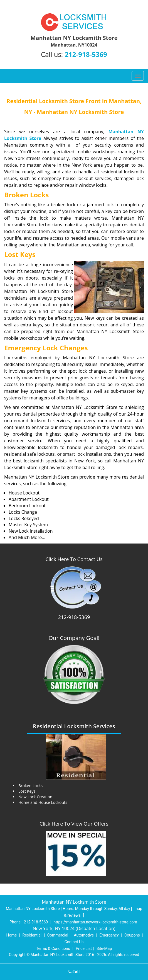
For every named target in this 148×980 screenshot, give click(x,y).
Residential (32, 935)
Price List (84, 949)
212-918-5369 (86, 54)
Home (11, 935)
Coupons (132, 935)
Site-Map (104, 949)
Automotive (84, 935)
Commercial (58, 935)
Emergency (109, 935)
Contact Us (74, 942)
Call (74, 972)
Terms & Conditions (53, 949)
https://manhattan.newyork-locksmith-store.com (95, 922)
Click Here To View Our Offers (74, 824)
